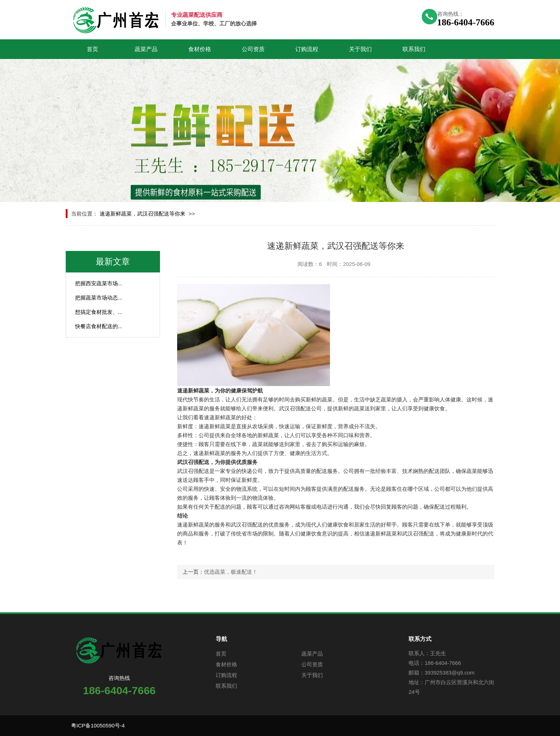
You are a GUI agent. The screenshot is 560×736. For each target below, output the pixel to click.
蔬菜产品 (146, 49)
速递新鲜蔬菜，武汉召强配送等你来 (142, 214)
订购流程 (307, 49)
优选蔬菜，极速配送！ (231, 572)
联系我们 (414, 49)
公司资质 (253, 49)
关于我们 (360, 49)
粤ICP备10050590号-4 (98, 725)
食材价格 (200, 49)
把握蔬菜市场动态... (99, 298)
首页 (92, 49)
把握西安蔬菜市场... (99, 283)
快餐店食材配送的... (99, 326)
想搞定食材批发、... (99, 312)
